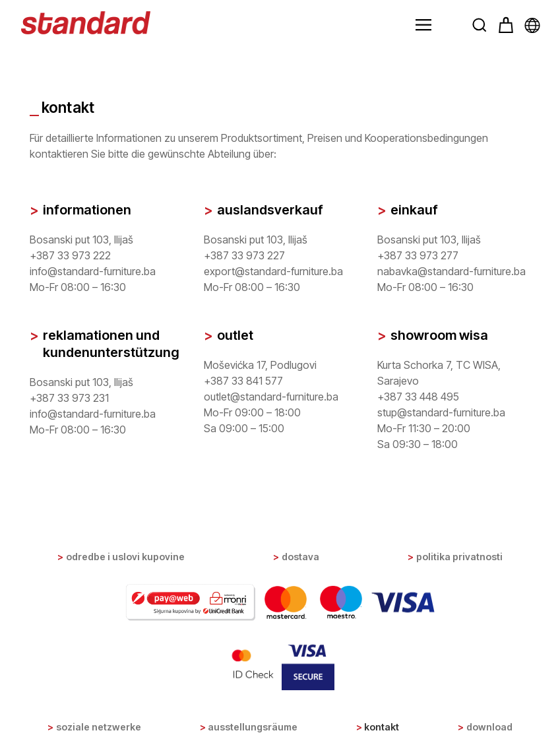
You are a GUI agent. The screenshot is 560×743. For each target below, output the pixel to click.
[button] (423, 25)
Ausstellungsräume (253, 727)
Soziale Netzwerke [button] (99, 727)
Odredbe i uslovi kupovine (125, 557)
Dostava (300, 557)
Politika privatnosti (459, 557)
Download (489, 727)
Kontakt (382, 727)
